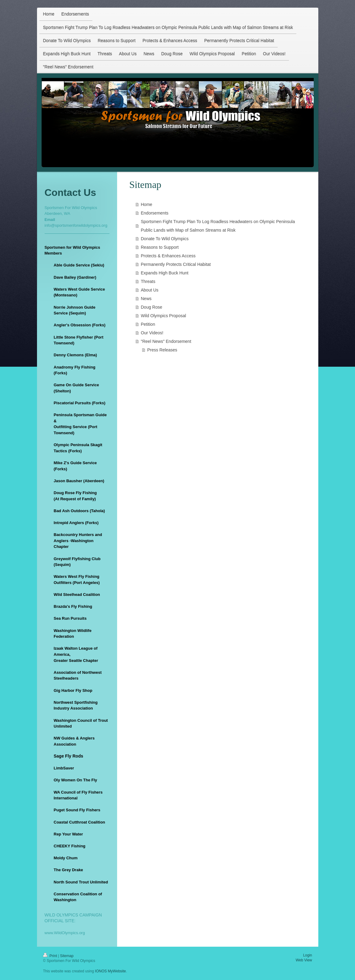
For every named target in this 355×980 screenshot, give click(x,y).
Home (147, 204)
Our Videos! (152, 333)
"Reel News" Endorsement (166, 341)
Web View (304, 960)
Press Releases (162, 350)
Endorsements (155, 213)
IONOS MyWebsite (111, 971)
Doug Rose (152, 307)
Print (51, 956)
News (146, 299)
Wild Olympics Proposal (164, 316)
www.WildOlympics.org (65, 933)
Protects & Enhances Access (168, 256)
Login (307, 955)
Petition (148, 324)
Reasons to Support (160, 247)
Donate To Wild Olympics (165, 239)
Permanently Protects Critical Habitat (176, 264)
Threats (148, 281)
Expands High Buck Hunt (165, 273)
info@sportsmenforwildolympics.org (76, 225)
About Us (150, 290)
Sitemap (67, 956)
